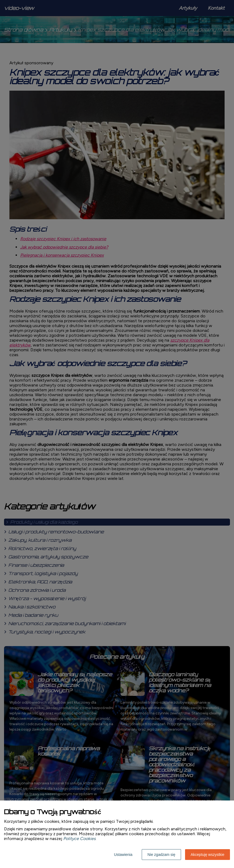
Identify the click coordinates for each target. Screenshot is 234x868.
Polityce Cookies (79, 839)
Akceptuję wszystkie (208, 855)
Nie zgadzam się (161, 855)
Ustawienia (123, 855)
